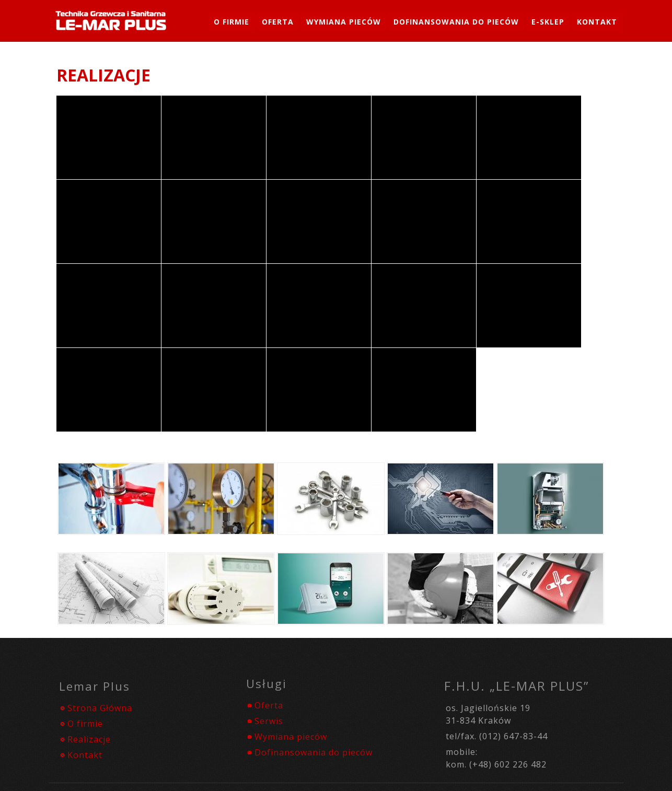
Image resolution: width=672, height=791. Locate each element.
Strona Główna (100, 708)
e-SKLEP (548, 22)
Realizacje (89, 739)
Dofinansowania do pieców (456, 22)
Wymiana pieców (291, 737)
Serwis (269, 721)
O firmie (231, 22)
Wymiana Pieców (344, 22)
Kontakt (597, 22)
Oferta (278, 22)
